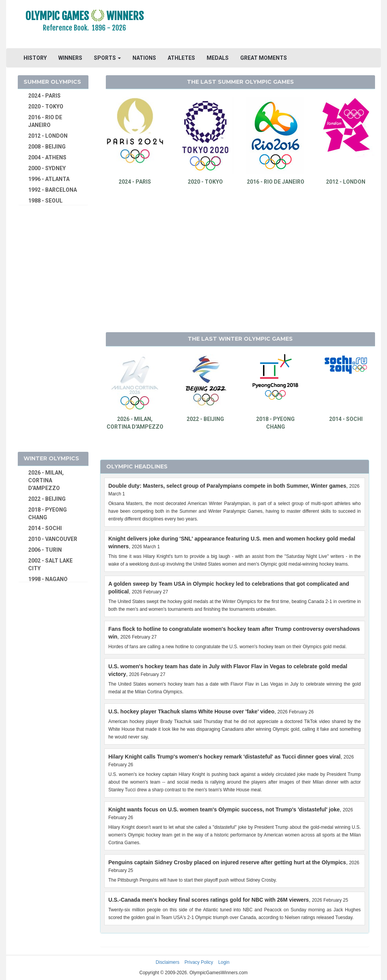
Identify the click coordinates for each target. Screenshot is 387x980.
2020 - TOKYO (46, 106)
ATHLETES (181, 58)
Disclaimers (167, 962)
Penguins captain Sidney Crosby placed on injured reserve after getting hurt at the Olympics (227, 862)
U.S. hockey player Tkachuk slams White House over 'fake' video (192, 711)
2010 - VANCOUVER (53, 539)
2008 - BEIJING (47, 147)
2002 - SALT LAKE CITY (50, 564)
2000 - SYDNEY (47, 168)
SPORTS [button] (107, 58)
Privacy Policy (199, 962)
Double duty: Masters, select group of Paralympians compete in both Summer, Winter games (227, 486)
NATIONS (144, 58)
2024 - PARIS (44, 96)
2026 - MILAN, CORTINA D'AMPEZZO (46, 480)
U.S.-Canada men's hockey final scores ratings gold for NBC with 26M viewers (209, 900)
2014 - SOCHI (45, 528)
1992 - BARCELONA (53, 190)
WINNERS (70, 58)
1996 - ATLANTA (49, 179)
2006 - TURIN (45, 550)
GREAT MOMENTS (264, 58)
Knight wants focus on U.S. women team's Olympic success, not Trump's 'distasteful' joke (224, 809)
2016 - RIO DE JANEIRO (45, 121)
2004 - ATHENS (47, 157)
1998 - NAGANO (48, 579)
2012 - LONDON (48, 136)
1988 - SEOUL (45, 201)
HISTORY (35, 58)
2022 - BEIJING (47, 499)
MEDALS (218, 58)
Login (224, 962)
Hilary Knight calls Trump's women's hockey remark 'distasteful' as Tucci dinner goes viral (225, 757)
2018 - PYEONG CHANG (48, 514)
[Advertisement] (272, 25)
